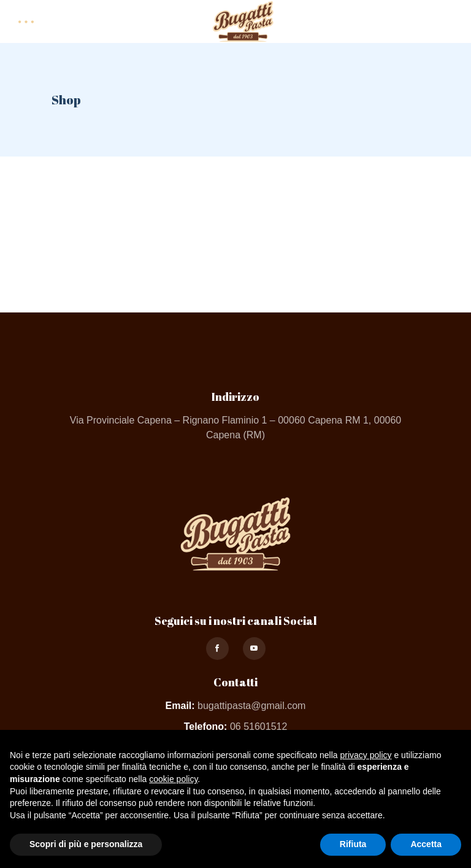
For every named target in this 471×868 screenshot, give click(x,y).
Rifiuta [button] (353, 844)
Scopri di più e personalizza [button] (86, 844)
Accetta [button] (426, 844)
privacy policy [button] (366, 755)
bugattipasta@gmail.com (251, 706)
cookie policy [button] (173, 779)
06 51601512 (258, 727)
